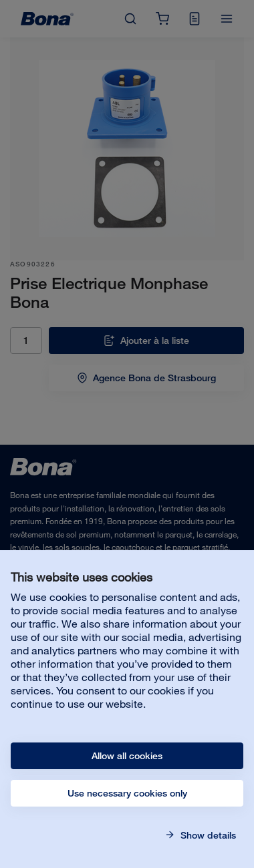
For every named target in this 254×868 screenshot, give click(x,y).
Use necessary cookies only (127, 793)
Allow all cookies (127, 756)
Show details (207, 835)
